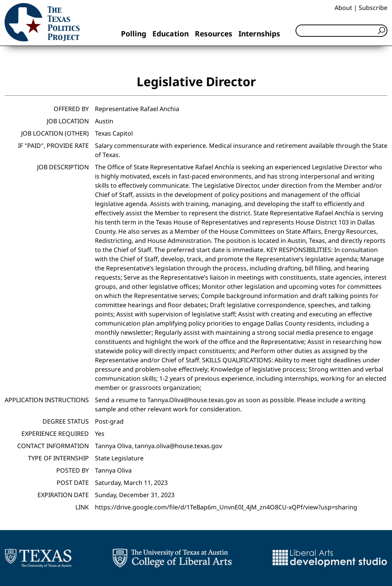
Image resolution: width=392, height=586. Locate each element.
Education (171, 34)
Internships (259, 34)
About (343, 8)
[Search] (341, 31)
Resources (214, 34)
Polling (134, 34)
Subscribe (373, 8)
